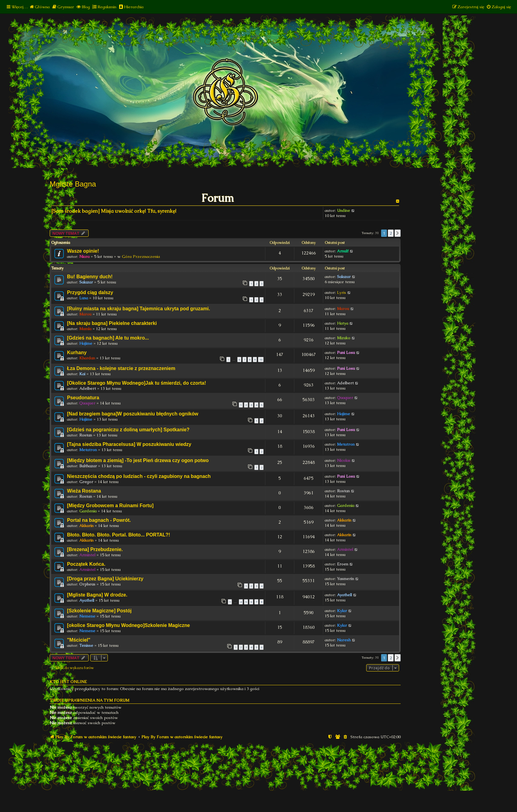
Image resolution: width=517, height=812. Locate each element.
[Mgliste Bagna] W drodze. (97, 595)
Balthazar (88, 466)
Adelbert (88, 388)
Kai (82, 374)
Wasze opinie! (83, 251)
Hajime (86, 343)
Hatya (343, 323)
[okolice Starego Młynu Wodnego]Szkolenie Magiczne (128, 625)
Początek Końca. (86, 564)
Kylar (342, 611)
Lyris (342, 292)
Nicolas (344, 460)
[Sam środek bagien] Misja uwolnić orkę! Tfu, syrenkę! (114, 211)
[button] (398, 233)
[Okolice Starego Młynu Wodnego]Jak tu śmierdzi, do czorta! (136, 383)
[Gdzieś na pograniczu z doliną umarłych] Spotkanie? (128, 430)
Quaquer (87, 403)
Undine (343, 210)
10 (261, 360)
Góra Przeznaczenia (141, 256)
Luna (84, 298)
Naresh (344, 640)
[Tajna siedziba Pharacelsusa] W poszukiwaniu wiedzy (129, 444)
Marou (85, 314)
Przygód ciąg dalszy (90, 292)
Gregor (86, 482)
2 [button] (391, 233)
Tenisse (86, 645)
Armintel (87, 555)
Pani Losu (346, 353)
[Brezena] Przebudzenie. (95, 549)
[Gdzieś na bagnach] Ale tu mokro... (108, 338)
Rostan (86, 435)
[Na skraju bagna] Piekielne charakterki (112, 323)
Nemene (87, 616)
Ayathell (87, 600)
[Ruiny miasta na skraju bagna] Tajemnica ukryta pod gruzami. (138, 309)
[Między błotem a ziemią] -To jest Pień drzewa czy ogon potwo (138, 460)
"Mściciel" (79, 640)
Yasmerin (345, 579)
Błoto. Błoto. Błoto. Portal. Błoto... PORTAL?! (119, 535)
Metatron (88, 450)
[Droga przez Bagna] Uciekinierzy (105, 579)
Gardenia (88, 511)
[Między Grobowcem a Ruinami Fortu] (110, 506)
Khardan (87, 358)
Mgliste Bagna (73, 184)
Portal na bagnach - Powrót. (99, 520)
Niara (84, 256)
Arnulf (343, 251)
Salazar (86, 282)
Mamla (85, 329)
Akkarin (86, 526)
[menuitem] (39, 7)
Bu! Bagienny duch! (90, 277)
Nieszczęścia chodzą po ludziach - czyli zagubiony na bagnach (139, 476)
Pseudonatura (83, 398)
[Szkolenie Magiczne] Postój (99, 611)
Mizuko (344, 338)
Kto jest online (68, 682)
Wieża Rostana (84, 491)
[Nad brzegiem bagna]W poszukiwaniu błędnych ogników (133, 414)
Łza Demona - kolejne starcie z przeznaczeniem (121, 368)
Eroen (343, 564)
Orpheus (87, 584)
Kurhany (77, 353)
